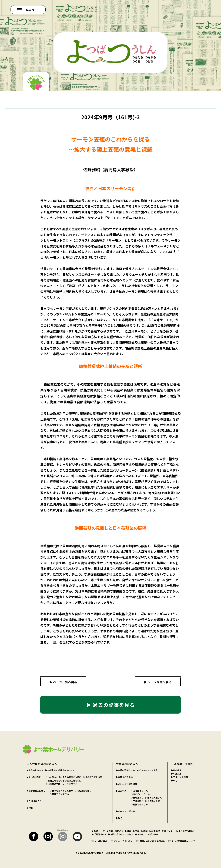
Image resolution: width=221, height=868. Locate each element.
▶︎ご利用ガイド (34, 801)
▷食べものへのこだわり (61, 791)
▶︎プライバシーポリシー (146, 834)
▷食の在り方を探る (93, 777)
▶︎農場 (128, 831)
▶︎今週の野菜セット (125, 770)
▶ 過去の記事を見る (110, 705)
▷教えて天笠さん (154, 798)
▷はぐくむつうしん (140, 794)
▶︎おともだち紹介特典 (126, 784)
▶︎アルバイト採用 (179, 777)
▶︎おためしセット (35, 770)
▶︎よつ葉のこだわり (36, 791)
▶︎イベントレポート (125, 811)
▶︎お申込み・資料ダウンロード (60, 770)
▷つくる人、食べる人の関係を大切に (63, 777)
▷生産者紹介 (137, 801)
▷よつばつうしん (139, 791)
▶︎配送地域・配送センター (162, 831)
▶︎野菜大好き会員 (124, 777)
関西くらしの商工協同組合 (151, 841)
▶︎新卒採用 (176, 770)
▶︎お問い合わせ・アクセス (121, 834)
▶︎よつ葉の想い (34, 777)
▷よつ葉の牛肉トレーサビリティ (61, 784)
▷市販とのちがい (83, 791)
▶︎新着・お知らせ (115, 831)
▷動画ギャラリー (139, 804)
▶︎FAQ (30, 808)
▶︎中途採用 (176, 774)
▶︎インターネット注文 (147, 770)
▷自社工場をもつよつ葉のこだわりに (63, 781)
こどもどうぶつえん (122, 841)
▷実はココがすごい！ (60, 794)
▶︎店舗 (144, 831)
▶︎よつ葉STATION (185, 831)
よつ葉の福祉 (99, 841)
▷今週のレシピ (153, 801)
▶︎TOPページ (98, 831)
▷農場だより (137, 798)
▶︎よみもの (121, 791)
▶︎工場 (136, 831)
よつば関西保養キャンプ (182, 841)
